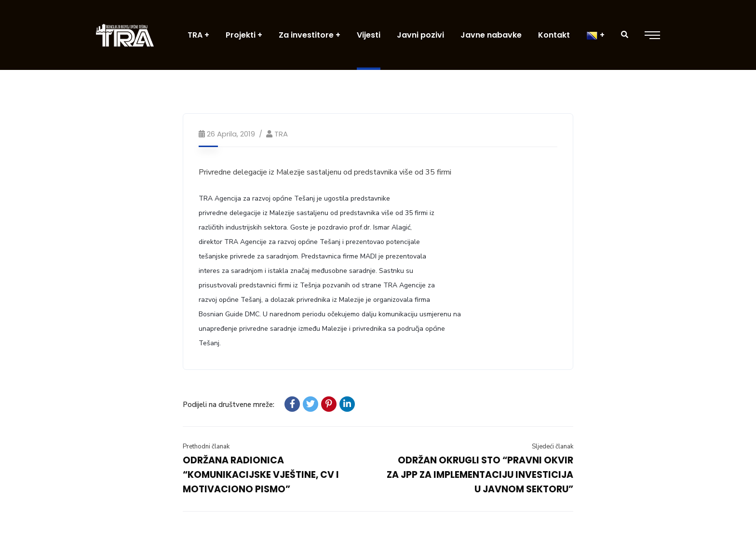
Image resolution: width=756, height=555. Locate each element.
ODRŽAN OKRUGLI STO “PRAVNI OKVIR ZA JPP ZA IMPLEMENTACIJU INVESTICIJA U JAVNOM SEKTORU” (480, 475)
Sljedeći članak (553, 447)
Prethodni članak (206, 447)
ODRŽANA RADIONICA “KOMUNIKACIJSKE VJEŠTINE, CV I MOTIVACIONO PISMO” (261, 475)
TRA (281, 134)
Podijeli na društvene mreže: (229, 405)
